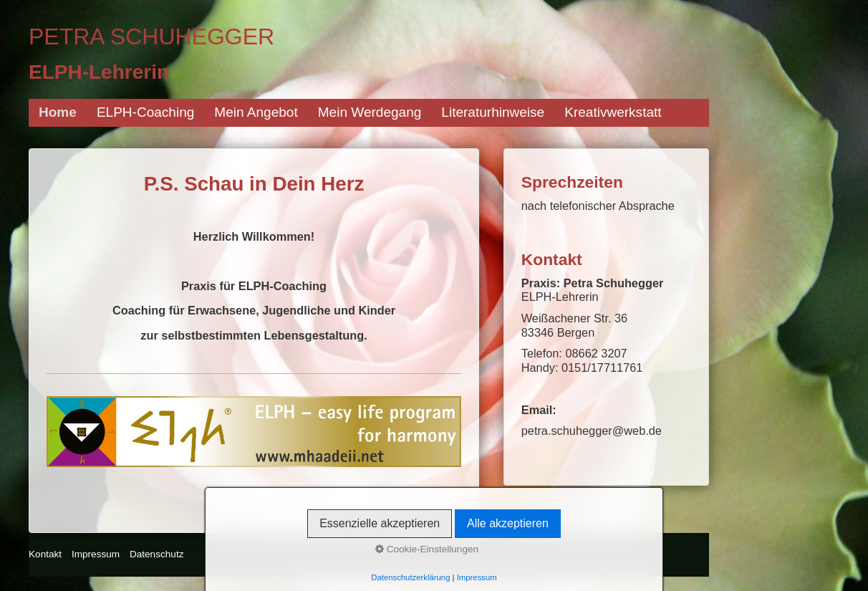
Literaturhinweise (493, 112)
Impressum (96, 554)
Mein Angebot (256, 112)
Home (58, 112)
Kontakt (45, 554)
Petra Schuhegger (151, 37)
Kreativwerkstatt (613, 112)
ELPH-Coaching (145, 112)
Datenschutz (157, 554)
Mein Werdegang (370, 112)
